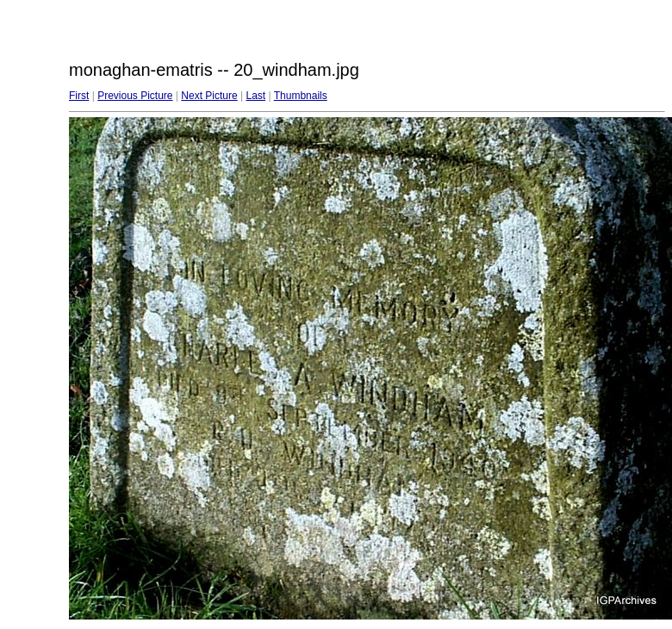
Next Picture (209, 96)
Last (255, 96)
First (79, 96)
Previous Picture (135, 96)
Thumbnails (301, 96)
